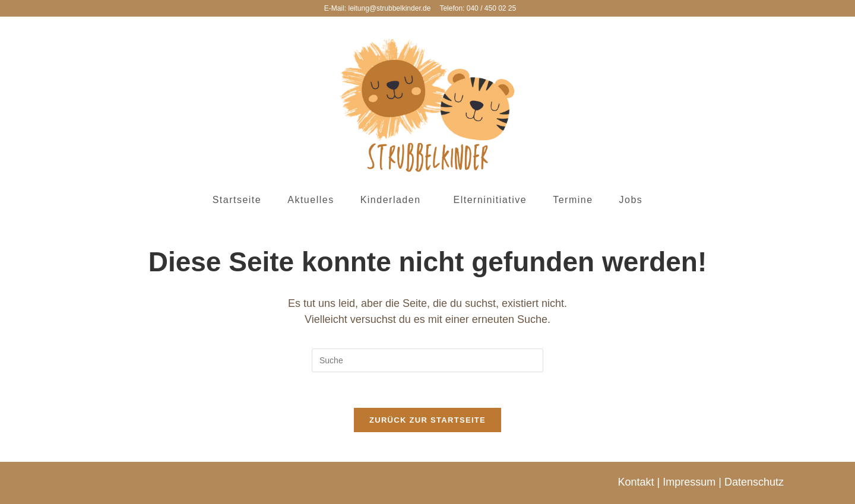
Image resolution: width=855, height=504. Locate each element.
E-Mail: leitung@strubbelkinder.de (378, 8)
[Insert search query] (427, 360)
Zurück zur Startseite (427, 420)
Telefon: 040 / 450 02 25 (478, 8)
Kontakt (636, 482)
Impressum (689, 482)
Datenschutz (754, 482)
